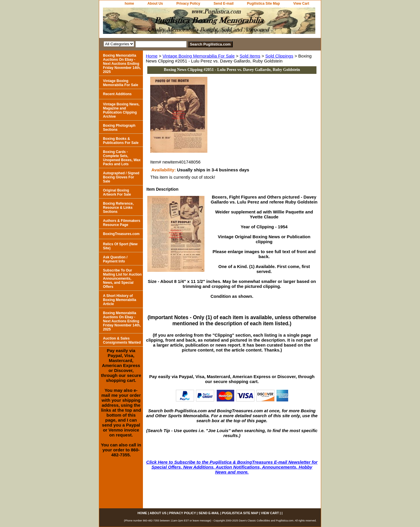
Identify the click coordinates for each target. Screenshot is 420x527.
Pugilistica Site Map (264, 4)
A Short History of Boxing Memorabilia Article (120, 300)
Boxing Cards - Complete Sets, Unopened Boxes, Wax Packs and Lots (122, 158)
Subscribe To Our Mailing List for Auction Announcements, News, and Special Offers (122, 279)
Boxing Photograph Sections (119, 128)
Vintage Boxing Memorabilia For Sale (198, 56)
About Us (155, 4)
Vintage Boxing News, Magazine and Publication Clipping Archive (121, 110)
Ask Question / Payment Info (115, 259)
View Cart (301, 4)
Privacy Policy (188, 4)
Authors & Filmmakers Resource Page (122, 223)
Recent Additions (117, 94)
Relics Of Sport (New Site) (120, 246)
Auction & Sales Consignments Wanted (122, 340)
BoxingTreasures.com (121, 234)
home (129, 4)
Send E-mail (224, 4)
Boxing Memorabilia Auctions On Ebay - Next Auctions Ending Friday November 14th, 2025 (122, 64)
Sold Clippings (279, 56)
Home (152, 56)
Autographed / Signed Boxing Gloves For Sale (121, 177)
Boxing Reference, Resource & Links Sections (118, 208)
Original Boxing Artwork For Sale (117, 192)
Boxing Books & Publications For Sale (121, 141)
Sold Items (250, 56)
